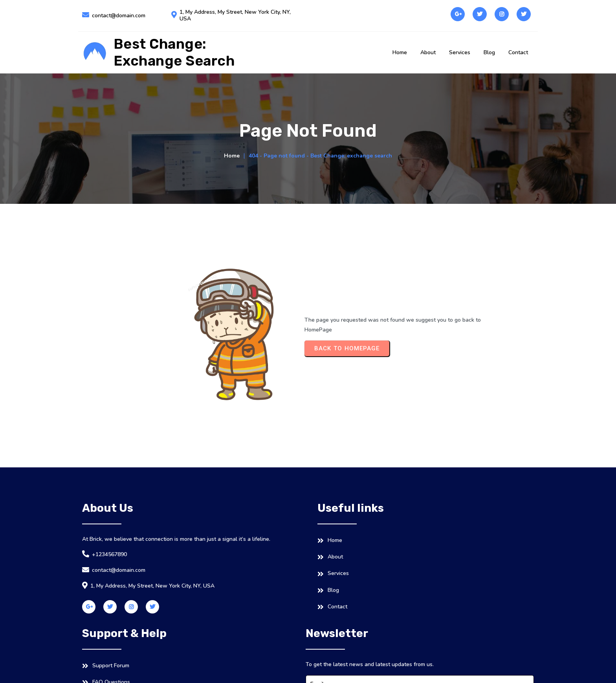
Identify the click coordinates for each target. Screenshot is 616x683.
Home (232, 198)
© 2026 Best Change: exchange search (131, 669)
